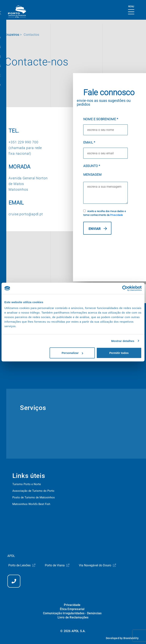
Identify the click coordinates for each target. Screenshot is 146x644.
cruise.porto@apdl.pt (26, 214)
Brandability (131, 638)
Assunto (92, 166)
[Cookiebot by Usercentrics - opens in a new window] (125, 288)
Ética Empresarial (72, 609)
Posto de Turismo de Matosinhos (34, 497)
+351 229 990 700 (23, 142)
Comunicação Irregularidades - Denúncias (72, 613)
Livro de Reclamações (73, 617)
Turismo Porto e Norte (27, 484)
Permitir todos (119, 353)
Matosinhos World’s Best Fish (31, 504)
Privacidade (116, 215)
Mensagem (92, 175)
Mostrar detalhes (123, 341)
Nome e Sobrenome (101, 119)
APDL (11, 556)
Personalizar (72, 353)
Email (89, 142)
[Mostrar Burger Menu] (131, 10)
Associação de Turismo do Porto (33, 491)
